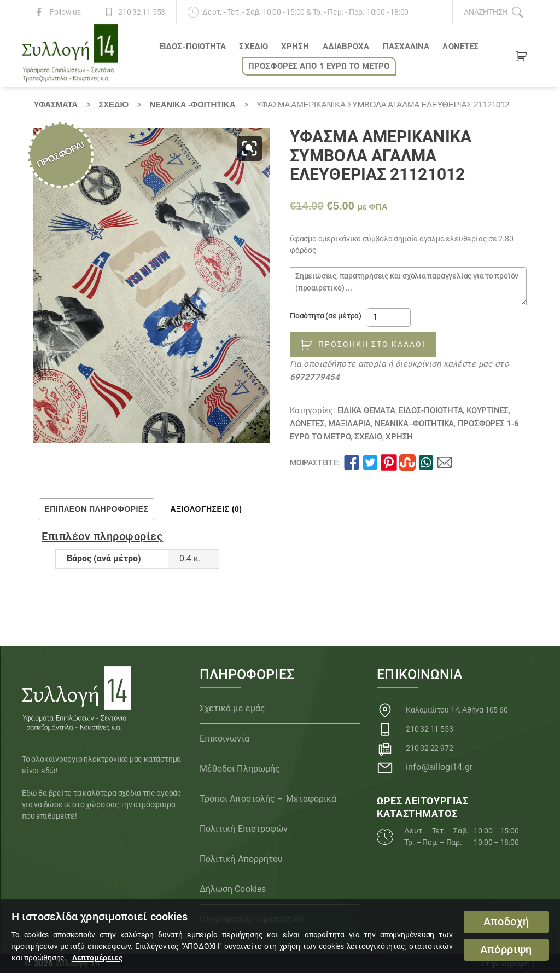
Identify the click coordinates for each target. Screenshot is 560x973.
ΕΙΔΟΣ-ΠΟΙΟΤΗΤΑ (192, 47)
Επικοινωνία (224, 739)
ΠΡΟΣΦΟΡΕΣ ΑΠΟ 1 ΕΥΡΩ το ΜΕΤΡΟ (319, 66)
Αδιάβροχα (346, 47)
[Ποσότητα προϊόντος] (389, 317)
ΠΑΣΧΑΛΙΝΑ (406, 47)
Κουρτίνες (488, 410)
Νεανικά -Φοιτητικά (192, 104)
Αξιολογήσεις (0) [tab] (206, 509)
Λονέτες (460, 47)
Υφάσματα (55, 104)
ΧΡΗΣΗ (295, 47)
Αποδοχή (506, 922)
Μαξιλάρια (349, 424)
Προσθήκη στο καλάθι (372, 344)
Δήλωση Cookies (233, 889)
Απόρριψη (506, 950)
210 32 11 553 (142, 12)
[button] (249, 148)
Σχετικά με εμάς (233, 708)
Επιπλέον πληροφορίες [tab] (96, 509)
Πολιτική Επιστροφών (244, 829)
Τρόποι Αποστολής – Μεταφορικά (268, 799)
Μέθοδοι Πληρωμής (240, 769)
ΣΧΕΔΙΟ (253, 47)
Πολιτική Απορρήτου (241, 859)
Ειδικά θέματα (366, 410)
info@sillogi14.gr (439, 767)
